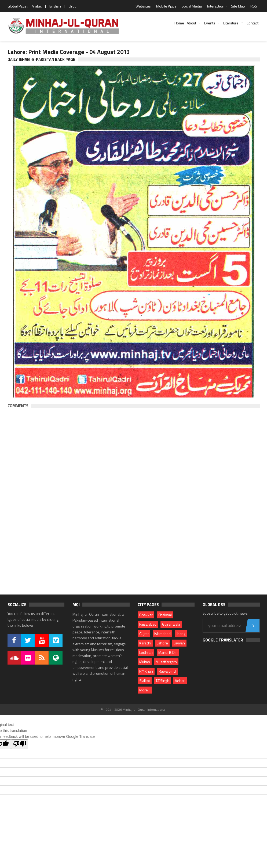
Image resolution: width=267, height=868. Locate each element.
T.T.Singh (162, 681)
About (191, 23)
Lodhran (146, 652)
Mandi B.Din (168, 652)
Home (179, 23)
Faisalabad (148, 624)
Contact (253, 23)
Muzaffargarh (166, 662)
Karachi (145, 643)
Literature (231, 23)
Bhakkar (146, 615)
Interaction (216, 6)
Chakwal (165, 615)
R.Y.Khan (146, 671)
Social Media (192, 6)
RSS (254, 6)
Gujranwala (171, 624)
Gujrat (144, 634)
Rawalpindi (168, 671)
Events (210, 23)
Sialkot (145, 681)
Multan (145, 662)
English (55, 6)
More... (145, 690)
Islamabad (162, 634)
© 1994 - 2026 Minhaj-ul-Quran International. (133, 710)
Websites (143, 6)
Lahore (162, 643)
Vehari (180, 681)
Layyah (179, 643)
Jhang (181, 634)
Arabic (37, 6)
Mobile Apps (166, 6)
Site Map (238, 6)
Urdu (73, 6)
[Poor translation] (20, 744)
